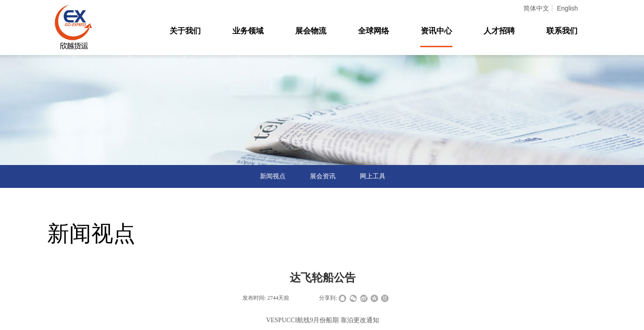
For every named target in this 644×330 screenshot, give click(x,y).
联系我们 (562, 31)
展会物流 (311, 31)
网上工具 (373, 176)
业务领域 (248, 31)
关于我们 (185, 31)
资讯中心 (436, 31)
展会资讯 (323, 176)
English (567, 8)
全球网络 (374, 31)
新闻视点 (273, 176)
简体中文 (536, 8)
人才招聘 (499, 31)
